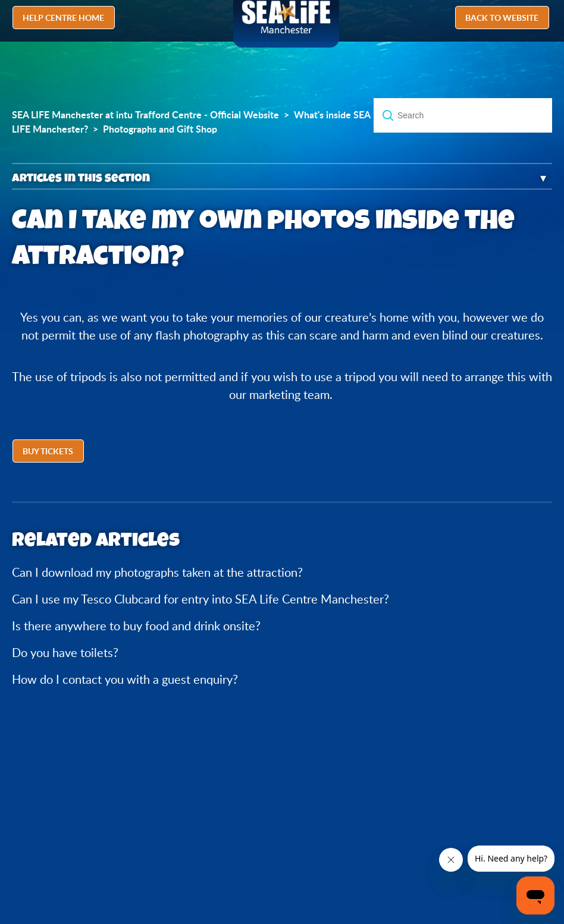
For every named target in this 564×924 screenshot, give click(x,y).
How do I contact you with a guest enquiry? (125, 679)
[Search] (463, 115)
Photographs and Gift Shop (160, 129)
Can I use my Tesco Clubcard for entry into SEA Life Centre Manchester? (200, 599)
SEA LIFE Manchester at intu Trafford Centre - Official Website (145, 115)
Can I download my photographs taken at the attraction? (157, 572)
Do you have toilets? (65, 653)
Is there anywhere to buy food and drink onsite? (136, 626)
